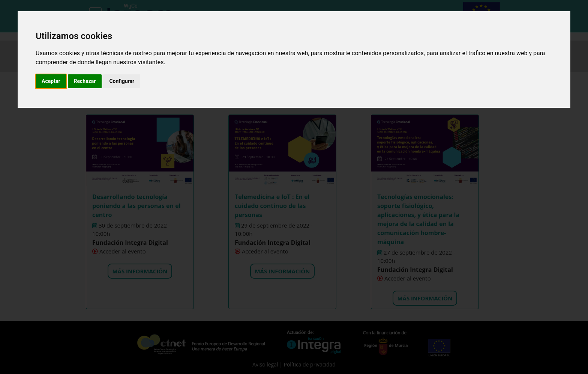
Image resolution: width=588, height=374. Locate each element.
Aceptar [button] (51, 81)
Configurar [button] (122, 81)
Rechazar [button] (85, 81)
